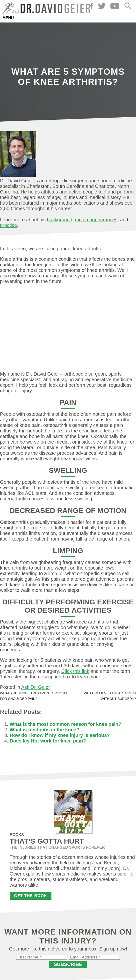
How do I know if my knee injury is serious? (60, 735)
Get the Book (31, 896)
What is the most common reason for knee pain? (65, 724)
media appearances (96, 220)
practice (8, 225)
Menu (8, 18)
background (60, 220)
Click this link (75, 671)
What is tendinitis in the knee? (44, 730)
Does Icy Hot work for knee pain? (48, 741)
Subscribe (68, 964)
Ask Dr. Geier (36, 687)
